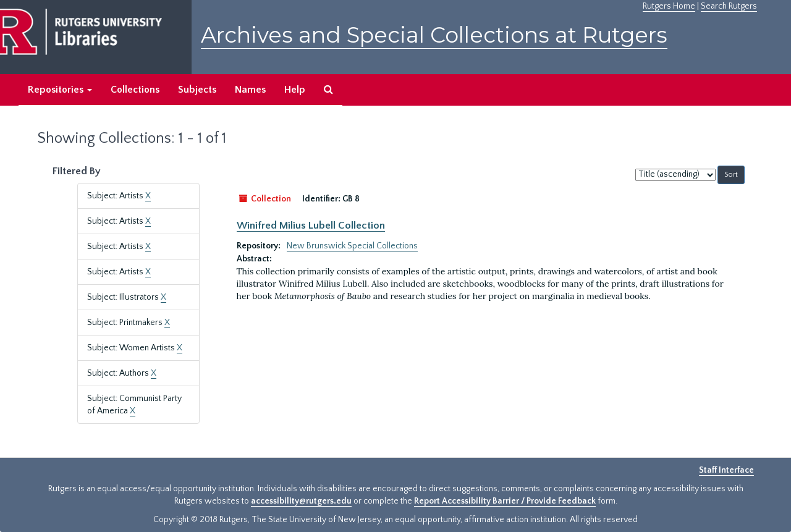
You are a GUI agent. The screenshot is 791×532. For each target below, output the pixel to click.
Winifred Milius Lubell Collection (311, 226)
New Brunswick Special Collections (352, 246)
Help (295, 90)
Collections (135, 90)
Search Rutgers (729, 6)
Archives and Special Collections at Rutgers (434, 35)
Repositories (60, 90)
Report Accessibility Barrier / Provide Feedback (505, 501)
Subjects (197, 90)
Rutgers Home (669, 6)
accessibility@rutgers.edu (301, 501)
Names (250, 90)
